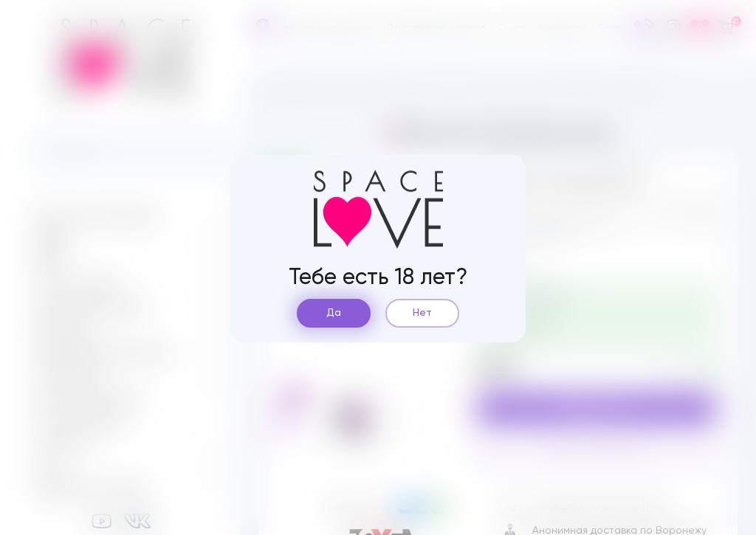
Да (334, 313)
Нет (422, 313)
